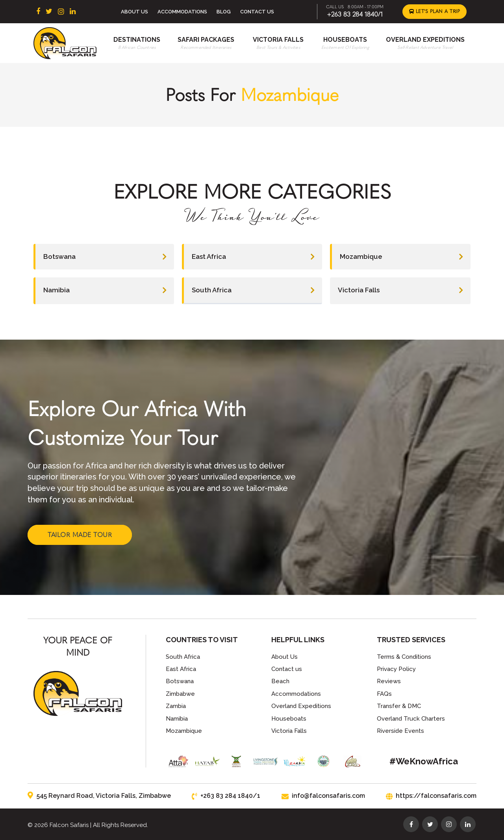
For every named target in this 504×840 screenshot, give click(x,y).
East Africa (253, 257)
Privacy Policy (396, 669)
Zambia (176, 706)
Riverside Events (400, 731)
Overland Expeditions (425, 40)
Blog (224, 12)
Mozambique (401, 257)
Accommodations (182, 12)
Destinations (137, 40)
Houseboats (345, 40)
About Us (134, 12)
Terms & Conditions (404, 657)
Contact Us (257, 12)
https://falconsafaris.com (431, 796)
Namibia (105, 290)
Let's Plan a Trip (435, 11)
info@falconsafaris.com (323, 796)
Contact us (287, 669)
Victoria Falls (278, 40)
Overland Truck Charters (411, 719)
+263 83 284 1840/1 (355, 14)
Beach (280, 681)
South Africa (253, 290)
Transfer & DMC (399, 706)
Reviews (389, 681)
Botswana (105, 257)
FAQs (384, 694)
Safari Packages (206, 40)
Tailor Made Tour (80, 535)
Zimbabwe (180, 694)
